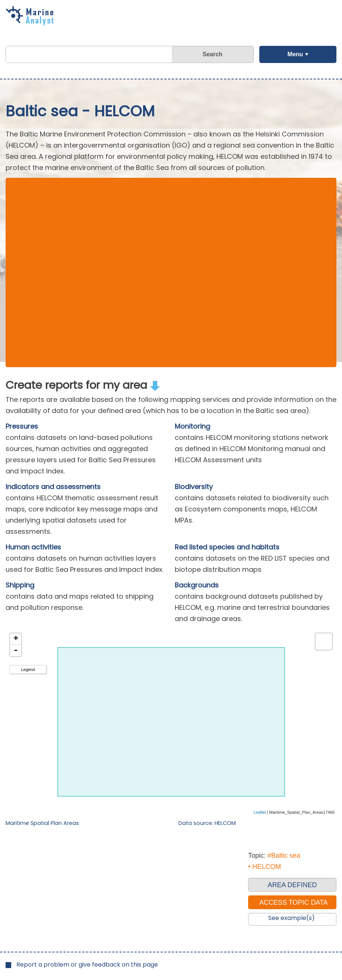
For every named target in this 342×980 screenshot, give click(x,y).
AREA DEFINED (292, 885)
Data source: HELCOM (207, 823)
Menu (295, 54)
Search (213, 54)
